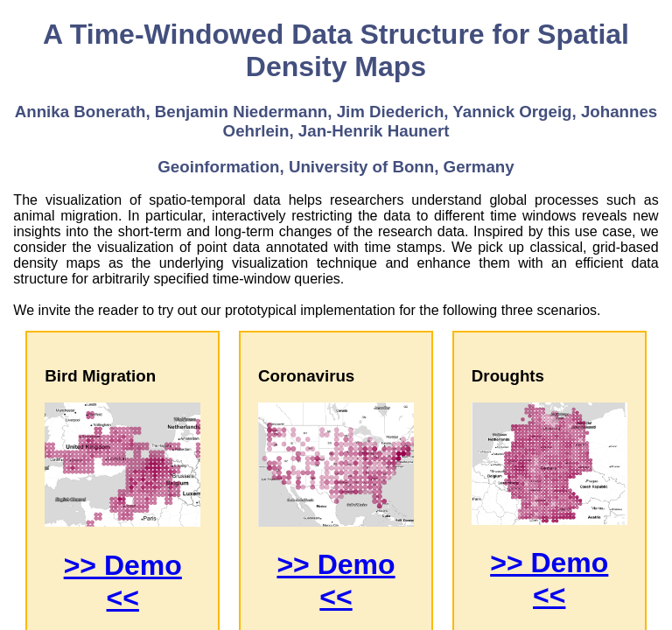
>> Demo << (123, 581)
